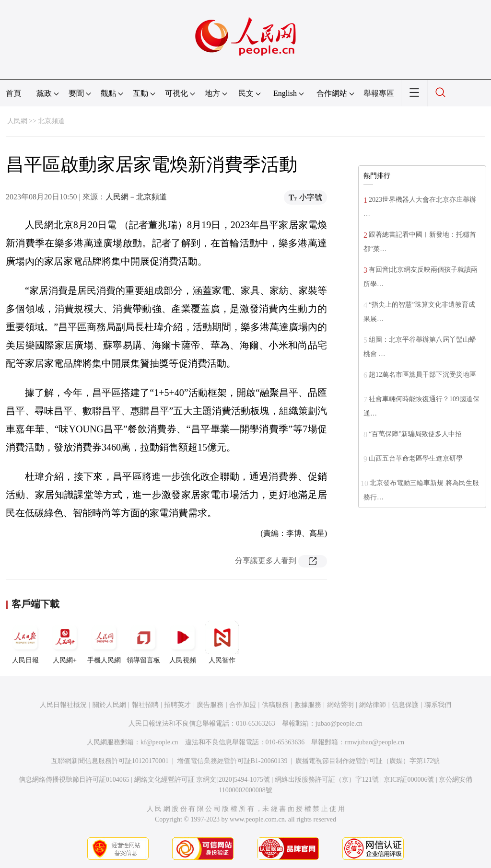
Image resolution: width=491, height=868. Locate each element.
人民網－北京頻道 (136, 197)
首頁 (13, 93)
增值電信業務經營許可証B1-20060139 (232, 761)
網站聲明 (340, 705)
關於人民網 (109, 705)
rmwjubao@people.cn (374, 742)
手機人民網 (104, 642)
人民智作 (222, 642)
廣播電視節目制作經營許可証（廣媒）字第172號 (368, 761)
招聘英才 (177, 705)
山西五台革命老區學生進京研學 (416, 458)
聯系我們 (438, 705)
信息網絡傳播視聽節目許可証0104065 (74, 780)
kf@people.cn (159, 742)
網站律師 (373, 705)
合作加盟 (243, 705)
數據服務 (308, 705)
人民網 (17, 121)
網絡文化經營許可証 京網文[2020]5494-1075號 (202, 780)
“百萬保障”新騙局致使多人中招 (415, 434)
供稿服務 (275, 705)
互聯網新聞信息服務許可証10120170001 (110, 761)
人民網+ (65, 642)
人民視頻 (183, 642)
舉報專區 (379, 93)
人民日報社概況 (63, 705)
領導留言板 (143, 642)
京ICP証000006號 (409, 780)
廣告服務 (210, 705)
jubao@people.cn (339, 723)
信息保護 (405, 705)
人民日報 (25, 642)
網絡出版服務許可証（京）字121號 (327, 780)
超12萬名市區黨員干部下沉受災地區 (422, 375)
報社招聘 (145, 705)
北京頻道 (51, 121)
